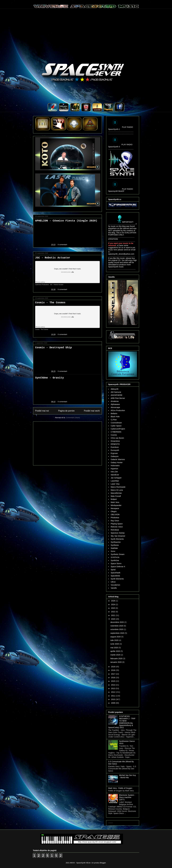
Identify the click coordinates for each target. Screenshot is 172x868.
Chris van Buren (117, 438)
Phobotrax (115, 518)
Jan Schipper (116, 478)
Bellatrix (114, 414)
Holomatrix (115, 466)
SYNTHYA (115, 557)
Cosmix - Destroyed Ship (54, 348)
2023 (113, 608)
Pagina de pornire (66, 411)
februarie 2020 (117, 659)
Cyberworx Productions (42, 285)
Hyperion (114, 469)
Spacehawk (116, 573)
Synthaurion (116, 542)
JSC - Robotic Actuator (53, 258)
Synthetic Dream (118, 554)
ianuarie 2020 (116, 662)
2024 (113, 604)
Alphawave (115, 404)
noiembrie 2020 (117, 626)
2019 (113, 667)
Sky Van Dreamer (118, 536)
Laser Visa (115, 484)
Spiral (113, 570)
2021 (113, 615)
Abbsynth (115, 389)
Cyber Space (116, 426)
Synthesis (115, 545)
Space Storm (116, 563)
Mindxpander (116, 505)
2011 (113, 696)
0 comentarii (62, 245)
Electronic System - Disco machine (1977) (127, 797)
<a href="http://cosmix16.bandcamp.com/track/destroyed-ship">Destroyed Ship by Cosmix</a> (67, 359)
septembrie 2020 (118, 633)
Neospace (115, 508)
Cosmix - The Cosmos (50, 303)
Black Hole (115, 417)
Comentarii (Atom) (73, 418)
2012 (113, 692)
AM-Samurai (116, 392)
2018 (113, 670)
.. (53, 111)
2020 (113, 619)
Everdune (115, 447)
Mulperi (114, 499)
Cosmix (37, 329)
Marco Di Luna (117, 490)
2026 (113, 601)
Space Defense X (118, 567)
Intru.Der (114, 472)
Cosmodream (116, 423)
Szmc (113, 551)
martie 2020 (116, 655)
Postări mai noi (42, 411)
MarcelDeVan (116, 493)
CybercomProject (118, 429)
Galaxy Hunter (117, 462)
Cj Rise (114, 420)
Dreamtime (115, 441)
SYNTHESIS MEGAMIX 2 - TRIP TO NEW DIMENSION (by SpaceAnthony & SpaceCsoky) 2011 (122, 722)
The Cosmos (44, 329)
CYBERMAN (116, 432)
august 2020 (116, 637)
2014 (113, 685)
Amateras (115, 401)
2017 (113, 674)
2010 (113, 699)
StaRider (114, 548)
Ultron (113, 582)
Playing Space (117, 524)
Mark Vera (115, 502)
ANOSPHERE (117, 395)
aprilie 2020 (115, 651)
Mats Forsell (116, 496)
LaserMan (115, 481)
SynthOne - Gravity (50, 378)
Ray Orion (115, 521)
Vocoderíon (115, 585)
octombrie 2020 (117, 629)
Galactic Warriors (118, 459)
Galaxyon (115, 456)
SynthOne (115, 560)
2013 (113, 688)
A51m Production (118, 410)
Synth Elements (117, 539)
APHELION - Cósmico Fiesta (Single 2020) (66, 221)
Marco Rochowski (118, 487)
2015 (113, 681)
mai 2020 (114, 648)
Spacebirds (115, 576)
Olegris (114, 511)
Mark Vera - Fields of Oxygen (120, 788)
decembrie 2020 (117, 622)
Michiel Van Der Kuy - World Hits (128, 776)
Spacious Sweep (118, 533)
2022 (113, 612)
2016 (113, 678)
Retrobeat (115, 530)
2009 (113, 703)
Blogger (103, 863)
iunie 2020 (115, 644)
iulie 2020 (115, 640)
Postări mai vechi (92, 411)
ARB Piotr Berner (118, 398)
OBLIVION (115, 515)
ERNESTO (115, 444)
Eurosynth (115, 450)
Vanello (114, 588)
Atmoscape (115, 407)
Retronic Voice (117, 527)
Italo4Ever (115, 475)
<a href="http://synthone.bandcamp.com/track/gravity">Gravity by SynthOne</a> (67, 389)
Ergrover (114, 453)
